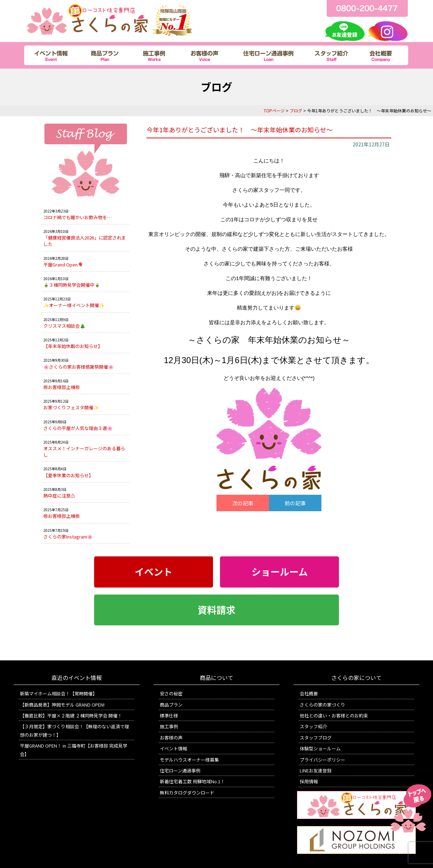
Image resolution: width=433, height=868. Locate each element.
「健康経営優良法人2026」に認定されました (85, 241)
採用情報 (309, 781)
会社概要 (309, 693)
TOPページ (274, 110)
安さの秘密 (171, 693)
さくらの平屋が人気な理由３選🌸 (78, 428)
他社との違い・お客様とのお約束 (334, 716)
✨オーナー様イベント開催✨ (74, 305)
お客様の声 (171, 738)
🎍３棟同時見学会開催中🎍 (72, 285)
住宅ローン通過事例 (180, 770)
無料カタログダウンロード (187, 793)
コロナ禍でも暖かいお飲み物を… (77, 217)
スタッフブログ (316, 738)
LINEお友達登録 (316, 770)
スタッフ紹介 (313, 726)
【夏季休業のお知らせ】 (68, 475)
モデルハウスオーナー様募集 (189, 760)
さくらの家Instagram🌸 (68, 537)
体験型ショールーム (320, 748)
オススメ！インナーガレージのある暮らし (84, 452)
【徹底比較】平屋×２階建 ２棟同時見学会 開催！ (71, 716)
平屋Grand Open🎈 (63, 265)
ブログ (296, 110)
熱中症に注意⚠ (59, 496)
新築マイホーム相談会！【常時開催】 (59, 693)
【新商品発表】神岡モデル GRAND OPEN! (62, 705)
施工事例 (169, 726)
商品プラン (171, 705)
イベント (154, 572)
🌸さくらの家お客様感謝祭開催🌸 (79, 367)
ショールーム (280, 572)
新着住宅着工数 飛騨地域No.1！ (192, 781)
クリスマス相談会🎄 (64, 326)
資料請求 (216, 610)
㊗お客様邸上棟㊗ (62, 387)
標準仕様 (169, 716)
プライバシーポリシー (322, 760)
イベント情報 (173, 748)
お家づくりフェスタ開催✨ (71, 407)
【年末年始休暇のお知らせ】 (73, 346)
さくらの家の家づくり (322, 705)
